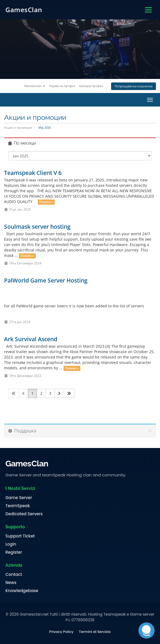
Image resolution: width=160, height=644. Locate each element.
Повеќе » (46, 202)
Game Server (19, 498)
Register (14, 552)
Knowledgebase (22, 591)
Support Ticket (20, 536)
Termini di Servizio (95, 632)
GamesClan (24, 10)
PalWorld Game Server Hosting (46, 280)
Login (11, 544)
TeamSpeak (18, 506)
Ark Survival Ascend (31, 339)
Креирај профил (91, 86)
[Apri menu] (148, 10)
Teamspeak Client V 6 (33, 173)
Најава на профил (62, 86)
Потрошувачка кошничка (134, 86)
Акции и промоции (18, 127)
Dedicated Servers (24, 514)
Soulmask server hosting (37, 227)
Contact (14, 575)
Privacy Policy (61, 632)
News (11, 583)
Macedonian (35, 86)
